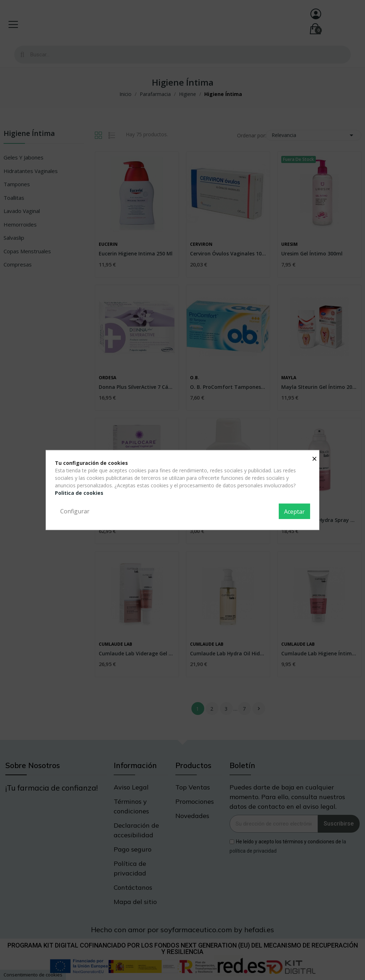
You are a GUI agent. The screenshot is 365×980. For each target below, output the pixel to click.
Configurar (75, 511)
